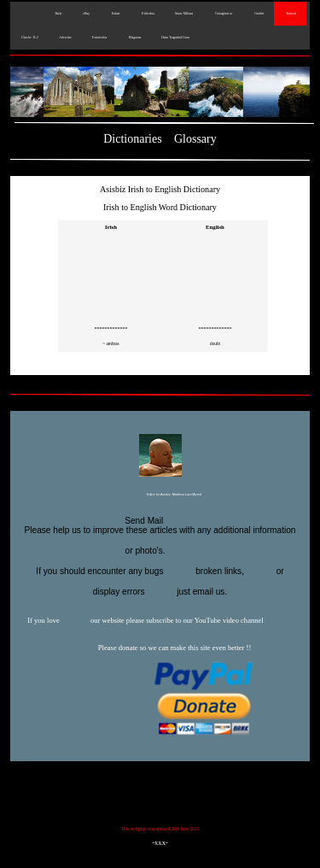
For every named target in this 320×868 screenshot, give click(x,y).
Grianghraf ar (223, 14)
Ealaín (115, 14)
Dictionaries (132, 139)
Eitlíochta (147, 14)
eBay (86, 14)
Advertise (65, 38)
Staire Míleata (184, 14)
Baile (58, 14)
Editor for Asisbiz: (160, 496)
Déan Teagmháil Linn (175, 38)
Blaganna (134, 38)
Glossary (195, 139)
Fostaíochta (99, 38)
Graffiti (258, 14)
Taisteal (290, 14)
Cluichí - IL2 (29, 38)
